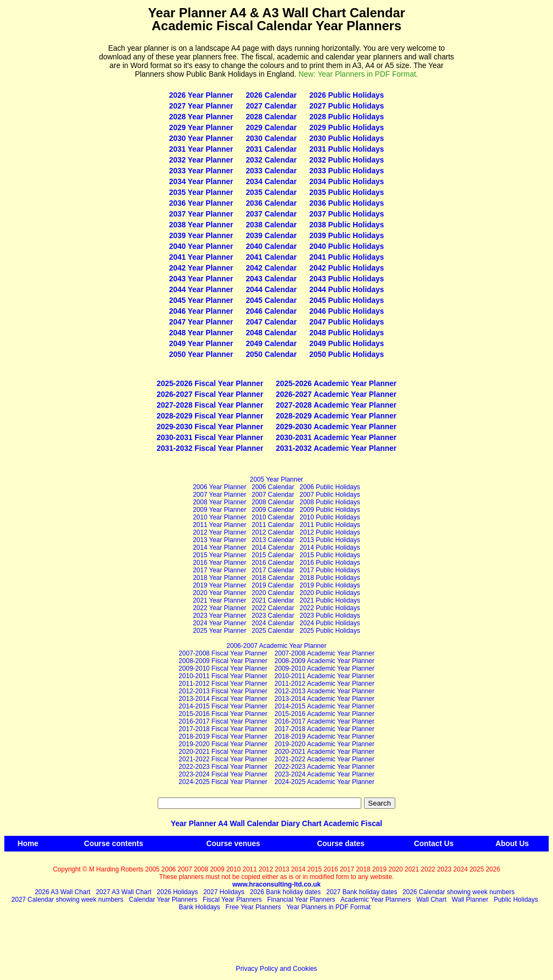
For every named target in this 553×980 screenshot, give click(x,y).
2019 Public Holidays (330, 585)
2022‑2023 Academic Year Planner (324, 767)
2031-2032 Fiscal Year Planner (210, 448)
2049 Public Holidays (347, 343)
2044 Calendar (271, 289)
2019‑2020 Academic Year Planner (324, 744)
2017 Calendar (273, 570)
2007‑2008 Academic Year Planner (324, 653)
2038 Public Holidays (347, 225)
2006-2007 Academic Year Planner (277, 646)
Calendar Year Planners (163, 900)
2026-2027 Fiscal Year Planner (210, 394)
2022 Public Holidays (330, 608)
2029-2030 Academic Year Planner (336, 427)
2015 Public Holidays (330, 555)
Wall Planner (470, 900)
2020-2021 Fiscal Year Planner (223, 752)
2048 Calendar (271, 333)
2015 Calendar (273, 555)
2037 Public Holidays (347, 214)
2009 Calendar (273, 510)
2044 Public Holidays (347, 289)
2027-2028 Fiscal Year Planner (210, 405)
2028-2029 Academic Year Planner (336, 416)
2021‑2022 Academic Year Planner (324, 759)
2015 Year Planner (220, 555)
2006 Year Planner (220, 487)
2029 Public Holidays (347, 127)
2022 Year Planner (220, 608)
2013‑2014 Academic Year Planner (324, 699)
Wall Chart (431, 900)
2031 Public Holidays (347, 149)
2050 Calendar (271, 354)
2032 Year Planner (201, 160)
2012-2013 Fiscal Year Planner (223, 691)
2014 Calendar (273, 548)
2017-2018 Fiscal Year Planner (223, 729)
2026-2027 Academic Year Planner (336, 394)
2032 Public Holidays (347, 160)
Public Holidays (516, 900)
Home (28, 843)
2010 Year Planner (220, 517)
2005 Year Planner (277, 479)
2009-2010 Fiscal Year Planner (223, 668)
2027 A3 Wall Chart (123, 892)
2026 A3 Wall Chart (62, 892)
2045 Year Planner (201, 300)
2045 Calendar (271, 300)
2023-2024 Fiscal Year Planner (223, 774)
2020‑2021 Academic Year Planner (324, 752)
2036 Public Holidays (347, 203)
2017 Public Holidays (330, 570)
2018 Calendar (273, 578)
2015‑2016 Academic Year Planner (324, 714)
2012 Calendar (273, 532)
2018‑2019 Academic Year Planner (324, 736)
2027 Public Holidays (347, 106)
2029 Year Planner (201, 127)
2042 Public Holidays (347, 268)
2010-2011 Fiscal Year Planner (223, 676)
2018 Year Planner (220, 578)
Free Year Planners (254, 907)
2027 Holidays (224, 892)
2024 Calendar (273, 623)
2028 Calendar (271, 117)
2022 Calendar (273, 608)
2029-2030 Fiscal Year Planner (210, 427)
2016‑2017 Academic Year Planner (324, 721)
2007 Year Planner (220, 495)
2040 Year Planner (201, 246)
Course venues (233, 843)
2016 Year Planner (220, 563)
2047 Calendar (271, 322)
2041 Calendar (271, 257)
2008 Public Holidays (330, 502)
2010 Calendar (273, 517)
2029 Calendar (271, 127)
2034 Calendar (271, 181)
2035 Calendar (271, 192)
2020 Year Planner (220, 593)
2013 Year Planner (220, 540)
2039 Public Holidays (347, 235)
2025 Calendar (273, 631)
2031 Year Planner (201, 149)
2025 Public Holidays (330, 631)
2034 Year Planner (201, 181)
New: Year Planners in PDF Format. (358, 74)
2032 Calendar (271, 160)
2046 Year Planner (201, 311)
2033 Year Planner (201, 171)
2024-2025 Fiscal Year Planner (223, 782)
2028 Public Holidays (347, 117)
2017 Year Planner (220, 570)
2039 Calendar (271, 235)
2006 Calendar (273, 487)
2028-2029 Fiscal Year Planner (210, 416)
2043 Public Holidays (347, 279)
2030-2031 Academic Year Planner (336, 437)
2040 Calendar (271, 246)
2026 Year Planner (201, 95)
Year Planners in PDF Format (328, 907)
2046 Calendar (271, 311)
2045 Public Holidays (347, 300)
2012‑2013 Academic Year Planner (324, 691)
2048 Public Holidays (347, 333)
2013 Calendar (273, 540)
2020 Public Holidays (330, 593)
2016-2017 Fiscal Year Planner (223, 721)
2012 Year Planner (220, 532)
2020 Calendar (273, 593)
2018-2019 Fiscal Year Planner (223, 736)
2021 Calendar (273, 600)
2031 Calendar (271, 149)
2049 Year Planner (201, 343)
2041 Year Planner (201, 257)
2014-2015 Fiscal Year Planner (223, 706)
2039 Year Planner (201, 235)
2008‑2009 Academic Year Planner (324, 661)
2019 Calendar (273, 585)
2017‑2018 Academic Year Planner (324, 729)
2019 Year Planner (220, 585)
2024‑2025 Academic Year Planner (324, 782)
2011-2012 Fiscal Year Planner (223, 684)
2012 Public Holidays (330, 532)
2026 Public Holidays (347, 95)
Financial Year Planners (301, 900)
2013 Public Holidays (330, 540)
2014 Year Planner (220, 548)
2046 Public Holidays (347, 311)
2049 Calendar (271, 343)
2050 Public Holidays (347, 354)
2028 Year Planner (201, 117)
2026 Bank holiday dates (285, 892)
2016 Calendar (273, 563)
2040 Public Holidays (347, 246)
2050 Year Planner (201, 354)
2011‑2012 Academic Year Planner (324, 684)
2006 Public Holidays (330, 487)
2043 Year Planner (201, 279)
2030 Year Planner (201, 138)
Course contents (114, 843)
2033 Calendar (271, 171)
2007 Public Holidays (330, 495)
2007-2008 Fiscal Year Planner (223, 653)
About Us (512, 843)
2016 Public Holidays (330, 563)
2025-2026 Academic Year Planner (336, 383)
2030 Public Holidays (347, 138)
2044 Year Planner (201, 289)
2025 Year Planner (220, 631)
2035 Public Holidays (347, 192)
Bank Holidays (200, 907)
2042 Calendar (271, 268)
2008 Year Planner (220, 502)
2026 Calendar (271, 95)
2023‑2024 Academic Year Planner (324, 774)
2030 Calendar (271, 138)
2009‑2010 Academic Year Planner (324, 668)
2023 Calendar (273, 616)
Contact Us (434, 843)
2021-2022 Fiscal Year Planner (223, 759)
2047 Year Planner (201, 322)
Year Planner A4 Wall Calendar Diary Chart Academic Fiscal (276, 823)
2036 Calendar (271, 203)
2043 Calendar (271, 279)
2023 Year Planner (220, 616)
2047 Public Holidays (347, 322)
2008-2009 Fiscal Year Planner (223, 661)
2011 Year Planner (220, 525)
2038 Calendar (271, 225)
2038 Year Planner (201, 225)
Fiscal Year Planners (232, 900)
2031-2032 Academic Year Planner (336, 448)
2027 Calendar (271, 106)
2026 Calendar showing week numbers (458, 892)
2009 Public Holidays (330, 510)
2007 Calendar (273, 495)
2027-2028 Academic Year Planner (336, 405)
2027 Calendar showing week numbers (67, 900)
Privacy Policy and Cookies (277, 969)
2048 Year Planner (201, 333)
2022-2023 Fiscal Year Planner (223, 767)
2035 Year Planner (201, 192)
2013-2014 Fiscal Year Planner (223, 699)
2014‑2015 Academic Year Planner (324, 706)
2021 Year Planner (220, 600)
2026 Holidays (177, 892)
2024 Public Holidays (330, 623)
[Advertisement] (51, 168)
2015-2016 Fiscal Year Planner (223, 714)
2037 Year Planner (201, 214)
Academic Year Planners (376, 900)
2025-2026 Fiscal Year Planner (210, 383)
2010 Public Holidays (330, 517)
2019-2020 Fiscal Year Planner (223, 744)
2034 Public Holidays (347, 181)
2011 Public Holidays (330, 525)
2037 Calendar (271, 214)
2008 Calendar (273, 502)
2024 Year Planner (220, 623)
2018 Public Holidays (330, 578)
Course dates (341, 843)
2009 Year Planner (220, 510)
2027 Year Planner (201, 106)
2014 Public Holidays (330, 548)
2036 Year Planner (201, 203)
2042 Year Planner (201, 268)
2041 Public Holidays (347, 257)
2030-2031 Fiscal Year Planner (210, 437)
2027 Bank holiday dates (362, 892)
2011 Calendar (273, 525)
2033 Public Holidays (347, 171)
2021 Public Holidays (330, 600)
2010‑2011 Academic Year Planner (324, 676)
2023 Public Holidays (330, 616)
